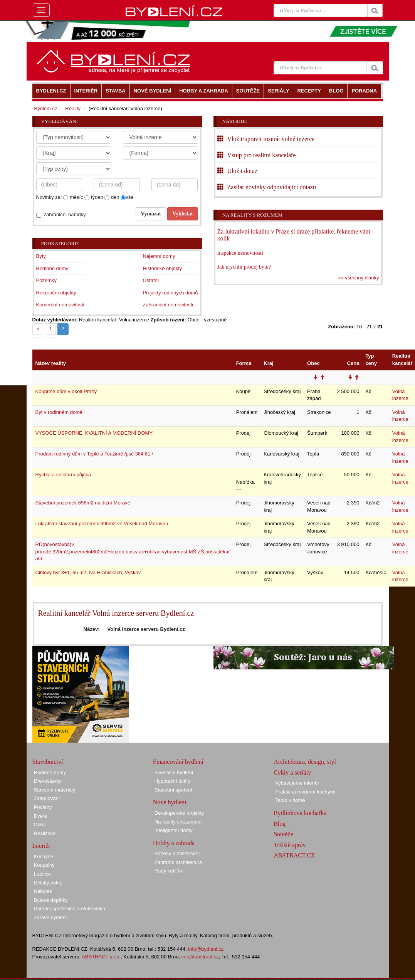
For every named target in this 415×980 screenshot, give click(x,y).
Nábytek (43, 891)
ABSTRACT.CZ (294, 855)
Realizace (45, 833)
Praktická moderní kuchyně (305, 792)
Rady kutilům (169, 871)
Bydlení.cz (46, 108)
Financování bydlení (178, 762)
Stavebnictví (48, 762)
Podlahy (43, 807)
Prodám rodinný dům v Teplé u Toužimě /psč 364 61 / (94, 454)
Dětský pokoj (48, 883)
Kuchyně (44, 856)
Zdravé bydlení (50, 917)
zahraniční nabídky (65, 214)
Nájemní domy (159, 256)
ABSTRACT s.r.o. (101, 957)
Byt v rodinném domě (59, 412)
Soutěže (283, 834)
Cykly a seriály (292, 772)
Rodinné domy (52, 268)
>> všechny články (359, 278)
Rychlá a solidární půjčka (63, 475)
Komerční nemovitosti (60, 305)
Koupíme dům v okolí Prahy (66, 391)
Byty (41, 256)
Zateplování (47, 798)
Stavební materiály (55, 790)
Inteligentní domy (174, 830)
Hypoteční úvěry (173, 781)
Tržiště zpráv (290, 845)
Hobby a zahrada (174, 843)
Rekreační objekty (56, 293)
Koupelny (44, 865)
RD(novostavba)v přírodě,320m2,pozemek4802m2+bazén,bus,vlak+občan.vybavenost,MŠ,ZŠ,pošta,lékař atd (133, 551)
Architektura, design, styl (305, 762)
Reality (73, 108)
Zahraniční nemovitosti (168, 305)
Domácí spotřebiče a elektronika (70, 909)
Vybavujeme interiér (297, 783)
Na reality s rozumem (253, 215)
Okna (40, 825)
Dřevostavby (48, 781)
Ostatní (151, 280)
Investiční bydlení (174, 772)
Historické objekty (162, 268)
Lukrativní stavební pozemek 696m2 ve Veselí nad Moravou (102, 524)
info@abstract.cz (200, 957)
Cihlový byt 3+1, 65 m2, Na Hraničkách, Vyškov (88, 572)
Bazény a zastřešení (177, 853)
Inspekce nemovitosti (240, 253)
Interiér (41, 846)
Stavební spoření (173, 790)
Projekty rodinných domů (170, 293)
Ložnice (43, 874)
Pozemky (46, 280)
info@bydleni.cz (206, 949)
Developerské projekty (179, 813)
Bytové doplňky (51, 900)
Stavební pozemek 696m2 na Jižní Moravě (83, 503)
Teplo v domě (290, 800)
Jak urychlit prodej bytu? (244, 267)
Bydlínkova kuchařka (300, 813)
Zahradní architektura (178, 862)
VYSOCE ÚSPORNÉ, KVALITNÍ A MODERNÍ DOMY (94, 433)
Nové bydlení (170, 802)
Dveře (41, 816)
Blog (280, 824)
